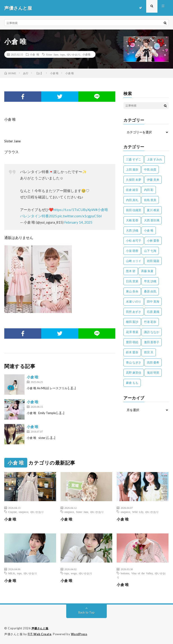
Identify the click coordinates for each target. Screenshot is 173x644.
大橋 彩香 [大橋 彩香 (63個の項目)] (132, 220)
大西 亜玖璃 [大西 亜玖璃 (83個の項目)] (152, 220)
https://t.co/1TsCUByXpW (74, 210)
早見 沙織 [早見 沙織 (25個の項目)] (150, 281)
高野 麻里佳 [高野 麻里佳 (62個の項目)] (134, 373)
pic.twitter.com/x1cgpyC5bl (80, 216)
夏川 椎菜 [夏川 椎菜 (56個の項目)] (153, 210)
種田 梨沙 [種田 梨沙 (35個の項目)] (132, 322)
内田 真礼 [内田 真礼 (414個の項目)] (132, 200)
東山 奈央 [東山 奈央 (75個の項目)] (132, 291)
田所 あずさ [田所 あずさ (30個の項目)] (134, 312)
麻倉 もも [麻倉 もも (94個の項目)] (132, 383)
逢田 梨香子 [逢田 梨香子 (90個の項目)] (152, 342)
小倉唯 (86, 54)
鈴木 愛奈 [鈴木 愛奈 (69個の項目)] (132, 352)
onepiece (24, 512)
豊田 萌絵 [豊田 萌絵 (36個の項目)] (132, 342)
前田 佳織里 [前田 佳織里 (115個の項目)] (134, 210)
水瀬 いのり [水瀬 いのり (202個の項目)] (134, 301)
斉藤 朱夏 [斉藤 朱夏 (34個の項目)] (147, 271)
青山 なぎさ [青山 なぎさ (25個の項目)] (134, 362)
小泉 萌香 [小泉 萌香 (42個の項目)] (132, 251)
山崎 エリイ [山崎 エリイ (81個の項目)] (134, 261)
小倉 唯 (34, 54)
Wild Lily (138, 512)
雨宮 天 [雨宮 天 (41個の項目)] (149, 352)
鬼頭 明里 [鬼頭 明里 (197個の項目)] (153, 373)
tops (63, 54)
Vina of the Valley (142, 573)
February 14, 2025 (78, 222)
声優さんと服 (41, 628)
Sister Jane (52, 54)
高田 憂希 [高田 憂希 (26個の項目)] (153, 362)
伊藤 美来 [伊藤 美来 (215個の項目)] (153, 180)
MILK (12, 573)
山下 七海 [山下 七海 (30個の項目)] (150, 251)
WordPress (80, 634)
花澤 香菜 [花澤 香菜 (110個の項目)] (132, 332)
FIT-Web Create (40, 634)
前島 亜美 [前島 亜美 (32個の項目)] (150, 200)
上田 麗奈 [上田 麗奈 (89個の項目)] (132, 169)
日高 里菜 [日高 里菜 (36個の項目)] (132, 281)
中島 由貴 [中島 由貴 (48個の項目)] (150, 169)
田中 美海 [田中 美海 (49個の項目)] (153, 301)
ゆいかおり (74, 54)
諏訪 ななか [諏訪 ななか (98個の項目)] (152, 332)
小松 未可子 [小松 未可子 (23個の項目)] (134, 241)
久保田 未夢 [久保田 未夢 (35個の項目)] (134, 180)
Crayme (12, 512)
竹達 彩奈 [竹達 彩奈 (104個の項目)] (150, 322)
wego (74, 573)
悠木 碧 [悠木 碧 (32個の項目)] (131, 271)
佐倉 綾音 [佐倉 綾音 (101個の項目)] (132, 190)
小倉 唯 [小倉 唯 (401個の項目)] (149, 230)
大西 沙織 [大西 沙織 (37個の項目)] (132, 230)
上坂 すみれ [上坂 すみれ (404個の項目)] (155, 159)
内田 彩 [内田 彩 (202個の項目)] (149, 190)
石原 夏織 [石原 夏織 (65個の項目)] (153, 312)
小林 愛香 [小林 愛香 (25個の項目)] (153, 241)
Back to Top (87, 612)
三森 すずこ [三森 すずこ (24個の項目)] (134, 159)
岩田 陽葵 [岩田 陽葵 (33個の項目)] (153, 261)
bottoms (125, 573)
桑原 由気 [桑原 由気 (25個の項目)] (150, 291)
